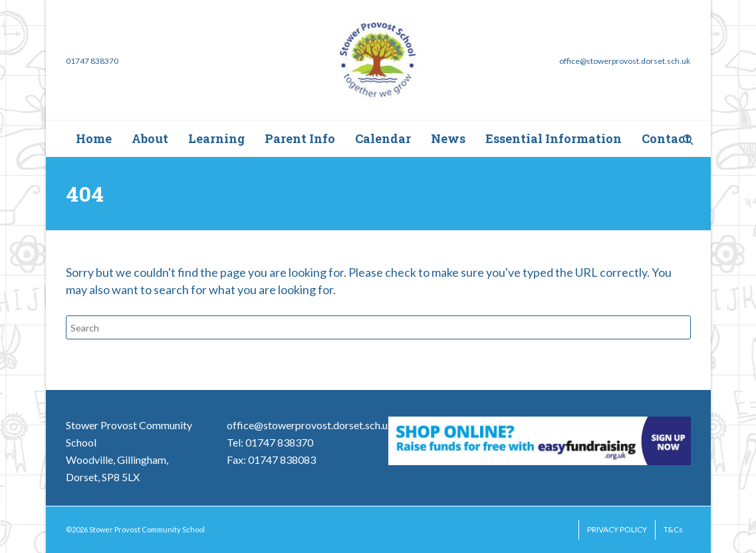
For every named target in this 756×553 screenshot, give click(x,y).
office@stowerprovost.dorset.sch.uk (310, 425)
